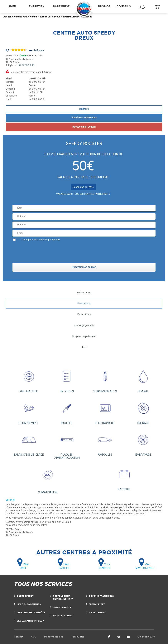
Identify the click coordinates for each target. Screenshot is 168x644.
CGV (34, 637)
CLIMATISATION (48, 478)
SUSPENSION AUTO (105, 379)
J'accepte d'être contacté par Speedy (40, 240)
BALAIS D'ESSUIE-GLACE (29, 442)
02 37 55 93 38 (26, 65)
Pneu (12, 6)
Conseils (124, 6)
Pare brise (61, 6)
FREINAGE (143, 411)
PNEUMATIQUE (29, 379)
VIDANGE (143, 379)
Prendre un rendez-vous (84, 118)
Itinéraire (84, 109)
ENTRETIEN (67, 379)
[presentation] (42, 253)
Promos (104, 6)
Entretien (37, 6)
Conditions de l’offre (83, 187)
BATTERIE (124, 477)
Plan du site (77, 637)
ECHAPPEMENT (29, 411)
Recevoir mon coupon (84, 127)
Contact (19, 637)
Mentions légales (54, 637)
